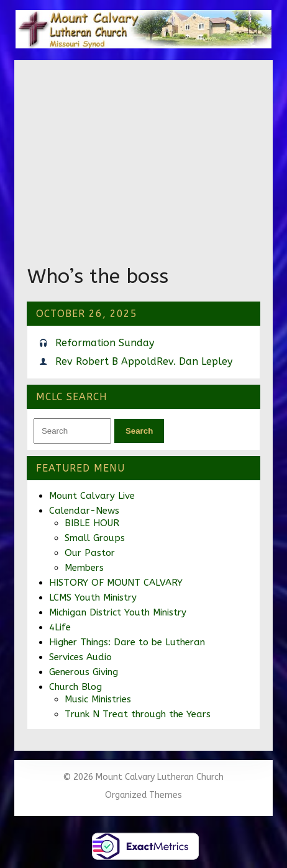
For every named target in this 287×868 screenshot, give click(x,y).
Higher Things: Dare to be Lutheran (127, 642)
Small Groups (95, 538)
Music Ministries (98, 699)
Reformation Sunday (105, 343)
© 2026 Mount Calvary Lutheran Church (143, 777)
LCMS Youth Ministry (93, 597)
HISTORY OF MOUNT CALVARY (116, 583)
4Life (60, 627)
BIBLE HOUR (92, 523)
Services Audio (80, 657)
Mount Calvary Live (92, 496)
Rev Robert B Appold (106, 361)
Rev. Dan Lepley (194, 361)
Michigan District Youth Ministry (118, 612)
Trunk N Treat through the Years (138, 714)
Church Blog (75, 687)
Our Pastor (90, 553)
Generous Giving (84, 672)
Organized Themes (143, 795)
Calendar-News (84, 511)
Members (84, 568)
